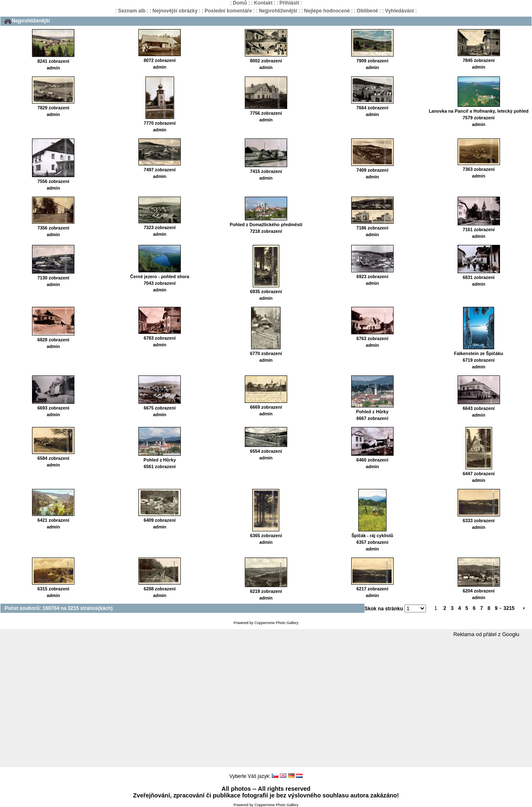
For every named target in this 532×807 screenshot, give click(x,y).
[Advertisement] (266, 703)
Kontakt (263, 3)
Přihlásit (289, 3)
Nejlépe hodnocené (327, 11)
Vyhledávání (399, 11)
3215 (509, 608)
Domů (240, 3)
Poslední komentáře (228, 11)
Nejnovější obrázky (175, 11)
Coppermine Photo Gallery (276, 623)
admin (54, 68)
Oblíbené (367, 11)
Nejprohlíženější (278, 11)
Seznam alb (132, 11)
